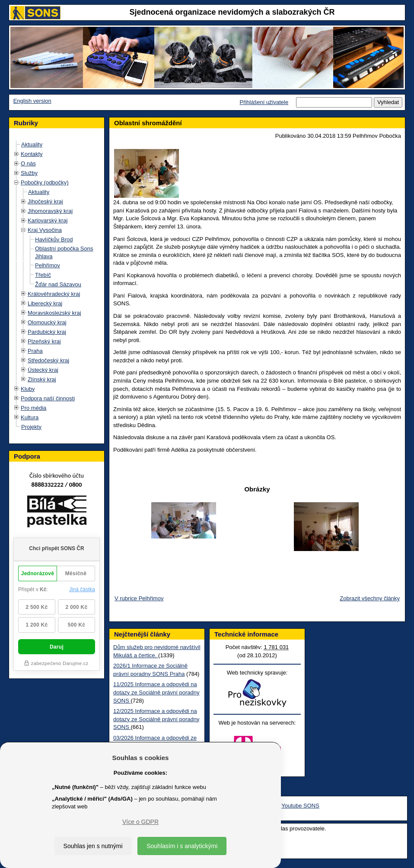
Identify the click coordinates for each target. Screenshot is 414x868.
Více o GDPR (140, 822)
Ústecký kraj (43, 370)
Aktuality (32, 144)
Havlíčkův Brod (54, 239)
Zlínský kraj (42, 379)
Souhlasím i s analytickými (182, 846)
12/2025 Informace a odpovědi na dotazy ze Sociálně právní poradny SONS (156, 719)
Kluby (28, 389)
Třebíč (43, 275)
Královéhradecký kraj (54, 294)
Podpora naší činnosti (48, 398)
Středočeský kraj (48, 360)
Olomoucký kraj (47, 322)
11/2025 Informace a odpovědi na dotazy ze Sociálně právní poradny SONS (156, 692)
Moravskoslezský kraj (54, 313)
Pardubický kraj (47, 332)
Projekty (31, 427)
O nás (28, 163)
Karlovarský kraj (48, 220)
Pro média (33, 408)
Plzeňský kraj (44, 341)
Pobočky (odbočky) (45, 182)
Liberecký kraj (45, 303)
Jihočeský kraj (45, 201)
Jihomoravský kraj (50, 211)
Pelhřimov (48, 265)
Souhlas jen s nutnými (93, 846)
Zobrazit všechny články (370, 598)
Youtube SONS (300, 806)
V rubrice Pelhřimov (139, 598)
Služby (29, 173)
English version (32, 101)
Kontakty (32, 154)
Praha (35, 351)
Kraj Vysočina (45, 230)
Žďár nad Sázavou (58, 284)
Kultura (30, 417)
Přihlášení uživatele (264, 102)
